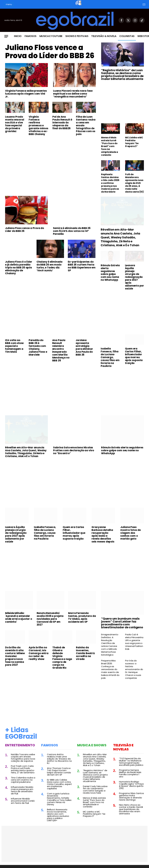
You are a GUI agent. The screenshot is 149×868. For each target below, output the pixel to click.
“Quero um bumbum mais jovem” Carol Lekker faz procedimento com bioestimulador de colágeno (122, 623)
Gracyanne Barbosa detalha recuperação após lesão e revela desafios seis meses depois (103, 534)
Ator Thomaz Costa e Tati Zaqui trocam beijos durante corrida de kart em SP (59, 771)
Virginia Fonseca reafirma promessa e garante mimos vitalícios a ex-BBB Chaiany (38, 125)
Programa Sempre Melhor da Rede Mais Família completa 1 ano (130, 773)
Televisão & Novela (104, 36)
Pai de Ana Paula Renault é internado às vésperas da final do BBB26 (62, 123)
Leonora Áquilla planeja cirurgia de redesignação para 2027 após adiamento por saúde (134, 277)
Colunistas (127, 36)
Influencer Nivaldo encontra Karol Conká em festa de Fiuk (23, 801)
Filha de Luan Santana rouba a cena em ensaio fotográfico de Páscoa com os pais (86, 125)
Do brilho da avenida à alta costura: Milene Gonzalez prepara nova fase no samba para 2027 (15, 656)
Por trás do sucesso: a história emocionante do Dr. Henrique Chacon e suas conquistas (134, 669)
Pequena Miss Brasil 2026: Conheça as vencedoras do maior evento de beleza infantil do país (110, 669)
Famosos (31, 36)
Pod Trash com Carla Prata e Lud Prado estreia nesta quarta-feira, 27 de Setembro (23, 769)
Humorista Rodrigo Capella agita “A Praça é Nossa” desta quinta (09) (131, 785)
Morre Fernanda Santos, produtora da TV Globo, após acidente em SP (82, 617)
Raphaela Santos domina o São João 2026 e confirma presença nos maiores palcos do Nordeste (110, 183)
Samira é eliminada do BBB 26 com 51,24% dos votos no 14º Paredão (72, 231)
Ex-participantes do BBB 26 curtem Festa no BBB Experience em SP (82, 266)
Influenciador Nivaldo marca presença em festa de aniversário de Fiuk (22, 790)
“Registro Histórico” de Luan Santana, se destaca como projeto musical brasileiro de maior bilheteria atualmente (122, 75)
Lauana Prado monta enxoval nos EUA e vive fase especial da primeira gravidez (15, 124)
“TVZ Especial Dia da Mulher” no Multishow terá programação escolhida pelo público (131, 762)
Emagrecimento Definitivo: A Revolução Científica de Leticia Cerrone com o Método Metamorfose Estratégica (110, 645)
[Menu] (6, 36)
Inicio (18, 36)
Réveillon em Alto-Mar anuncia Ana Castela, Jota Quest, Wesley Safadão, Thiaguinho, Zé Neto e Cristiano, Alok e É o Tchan (120, 237)
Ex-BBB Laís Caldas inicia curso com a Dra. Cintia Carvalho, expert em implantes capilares (59, 784)
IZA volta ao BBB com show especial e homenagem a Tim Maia (14, 346)
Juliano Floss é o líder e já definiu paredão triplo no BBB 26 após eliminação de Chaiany (19, 268)
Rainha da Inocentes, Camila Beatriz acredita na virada (85, 653)
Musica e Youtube (51, 36)
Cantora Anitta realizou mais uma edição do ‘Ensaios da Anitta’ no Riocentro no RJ (59, 759)
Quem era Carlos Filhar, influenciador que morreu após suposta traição (134, 356)
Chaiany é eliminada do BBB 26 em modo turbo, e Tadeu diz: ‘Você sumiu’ (49, 266)
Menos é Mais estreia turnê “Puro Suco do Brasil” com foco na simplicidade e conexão (110, 146)
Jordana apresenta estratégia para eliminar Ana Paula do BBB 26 (84, 347)
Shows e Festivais (77, 36)
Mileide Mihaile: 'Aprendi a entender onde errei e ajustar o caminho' (19, 617)
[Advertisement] (50, 160)
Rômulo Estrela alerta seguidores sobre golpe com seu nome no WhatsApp (110, 273)
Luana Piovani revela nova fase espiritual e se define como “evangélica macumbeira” (73, 94)
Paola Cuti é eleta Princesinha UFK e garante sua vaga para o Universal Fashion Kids (134, 642)
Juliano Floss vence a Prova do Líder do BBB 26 (50, 52)
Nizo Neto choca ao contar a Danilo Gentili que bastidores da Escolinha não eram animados (131, 809)
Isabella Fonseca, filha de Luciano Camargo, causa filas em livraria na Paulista (110, 357)
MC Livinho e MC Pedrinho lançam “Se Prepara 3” (134, 142)
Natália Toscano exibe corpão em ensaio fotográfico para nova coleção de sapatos (23, 758)
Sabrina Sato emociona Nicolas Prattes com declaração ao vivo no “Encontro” (74, 450)
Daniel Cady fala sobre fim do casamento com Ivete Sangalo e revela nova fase (95, 790)
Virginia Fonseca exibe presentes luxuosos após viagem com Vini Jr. (26, 94)
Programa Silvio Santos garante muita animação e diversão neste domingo (131, 797)
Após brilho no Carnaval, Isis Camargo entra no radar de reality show (38, 653)
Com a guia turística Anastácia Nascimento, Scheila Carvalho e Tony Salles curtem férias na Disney (59, 799)
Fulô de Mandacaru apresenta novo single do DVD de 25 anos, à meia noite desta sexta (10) (134, 183)
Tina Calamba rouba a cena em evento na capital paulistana (23, 780)
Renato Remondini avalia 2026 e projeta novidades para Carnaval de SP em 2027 (50, 619)
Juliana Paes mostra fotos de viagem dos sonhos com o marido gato (131, 533)
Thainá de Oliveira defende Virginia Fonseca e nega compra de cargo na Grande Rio (62, 658)
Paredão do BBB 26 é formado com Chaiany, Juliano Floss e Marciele (38, 347)
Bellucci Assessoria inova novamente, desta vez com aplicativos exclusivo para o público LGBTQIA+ (58, 815)
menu (9, 4)
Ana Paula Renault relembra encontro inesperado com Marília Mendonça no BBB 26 (61, 350)
